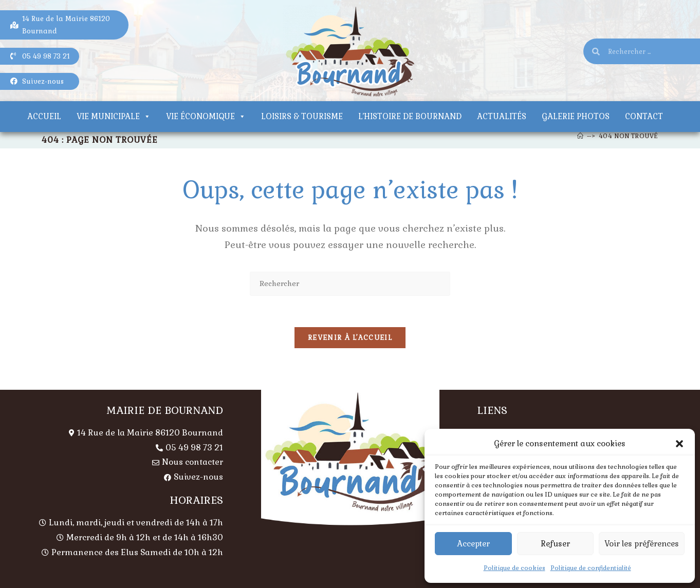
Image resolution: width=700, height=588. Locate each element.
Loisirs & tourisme (302, 116)
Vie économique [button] (206, 116)
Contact (644, 116)
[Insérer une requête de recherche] (350, 284)
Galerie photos (576, 116)
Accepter (473, 544)
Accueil (44, 116)
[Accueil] (581, 136)
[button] (679, 444)
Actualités (502, 116)
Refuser (555, 544)
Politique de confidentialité (591, 568)
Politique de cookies (514, 568)
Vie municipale (114, 116)
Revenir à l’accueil (350, 338)
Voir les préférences (642, 544)
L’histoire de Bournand (410, 116)
